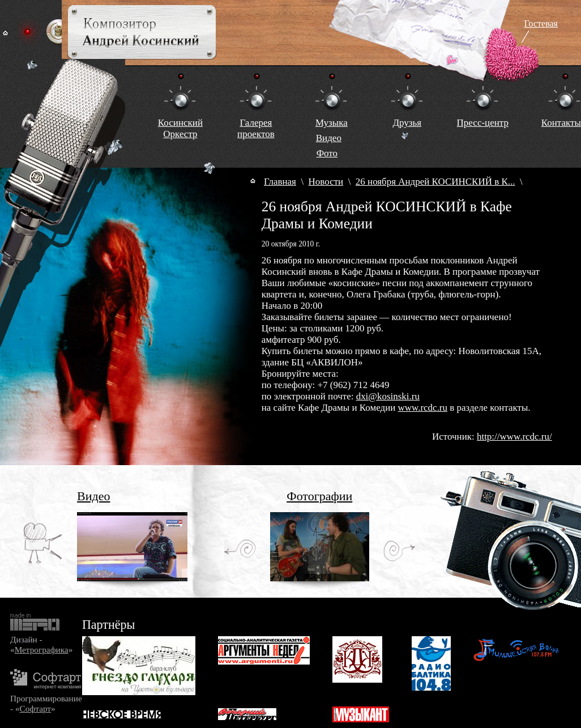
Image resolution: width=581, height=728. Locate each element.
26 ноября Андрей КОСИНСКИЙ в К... (435, 182)
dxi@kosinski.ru (388, 396)
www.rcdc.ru (423, 408)
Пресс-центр (483, 123)
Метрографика (42, 650)
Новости (326, 182)
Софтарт (35, 708)
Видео (329, 138)
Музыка (332, 123)
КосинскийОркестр (180, 128)
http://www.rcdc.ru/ (514, 437)
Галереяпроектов (256, 128)
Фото (327, 153)
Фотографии (319, 496)
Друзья (407, 123)
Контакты (561, 123)
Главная (280, 182)
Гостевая (541, 24)
